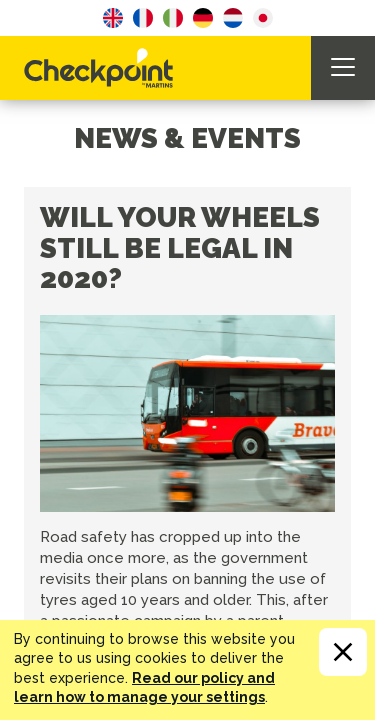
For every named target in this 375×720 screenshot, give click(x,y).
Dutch (233, 18)
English (113, 18)
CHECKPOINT (104, 68)
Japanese (263, 18)
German (203, 18)
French (143, 18)
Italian (173, 18)
